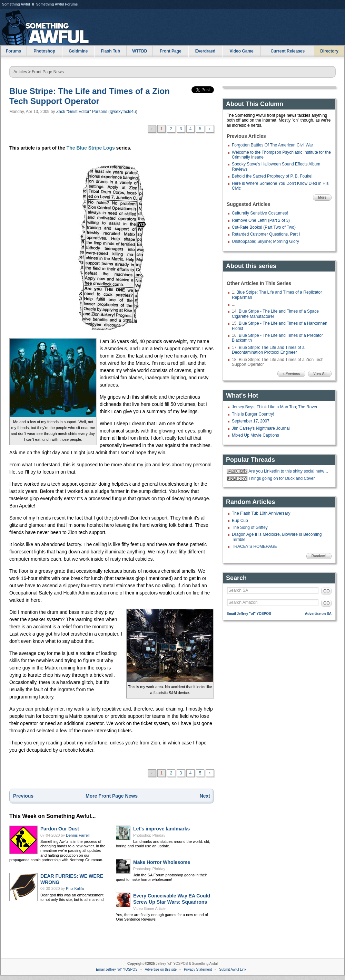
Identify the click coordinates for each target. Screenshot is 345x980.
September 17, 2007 (251, 421)
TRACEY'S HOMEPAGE (254, 546)
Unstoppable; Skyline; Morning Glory (265, 241)
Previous (23, 796)
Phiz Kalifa (75, 888)
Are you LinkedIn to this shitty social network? (289, 471)
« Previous (291, 374)
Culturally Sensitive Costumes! (260, 213)
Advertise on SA (318, 614)
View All (320, 374)
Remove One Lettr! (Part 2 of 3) (261, 220)
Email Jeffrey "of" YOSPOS (249, 614)
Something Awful (16, 4)
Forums (13, 51)
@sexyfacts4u (123, 112)
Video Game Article (149, 908)
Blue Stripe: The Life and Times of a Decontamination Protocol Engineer (268, 350)
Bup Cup (240, 521)
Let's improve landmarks (161, 829)
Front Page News (48, 72)
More (322, 197)
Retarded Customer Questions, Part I (266, 234)
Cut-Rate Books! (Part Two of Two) (264, 227)
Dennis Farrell (78, 835)
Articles (20, 72)
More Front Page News (112, 796)
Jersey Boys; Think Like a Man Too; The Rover (275, 407)
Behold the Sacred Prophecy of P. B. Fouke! (272, 176)
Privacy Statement (198, 969)
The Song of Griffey (250, 527)
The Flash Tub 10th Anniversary (261, 513)
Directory (329, 51)
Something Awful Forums (57, 4)
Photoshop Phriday (149, 835)
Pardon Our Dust (60, 829)
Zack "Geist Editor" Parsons (82, 112)
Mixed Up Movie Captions (255, 435)
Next (205, 796)
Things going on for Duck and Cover (282, 478)
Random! (319, 556)
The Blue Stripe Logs (91, 148)
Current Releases (288, 51)
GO (327, 591)
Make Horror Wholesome (162, 862)
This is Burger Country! (253, 414)
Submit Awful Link (233, 969)
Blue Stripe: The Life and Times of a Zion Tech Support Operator (90, 96)
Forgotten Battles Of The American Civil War (272, 145)
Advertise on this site (161, 969)
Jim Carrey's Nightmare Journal (261, 428)
